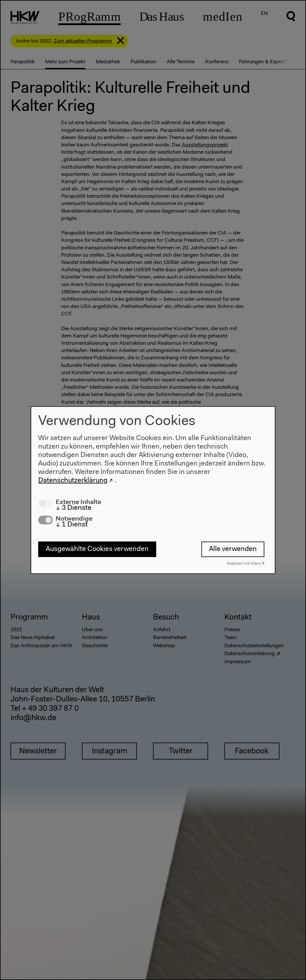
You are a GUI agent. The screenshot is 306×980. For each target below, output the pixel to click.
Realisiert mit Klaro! (244, 563)
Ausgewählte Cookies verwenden (97, 549)
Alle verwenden (233, 549)
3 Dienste (74, 508)
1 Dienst (72, 525)
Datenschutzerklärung (73, 480)
